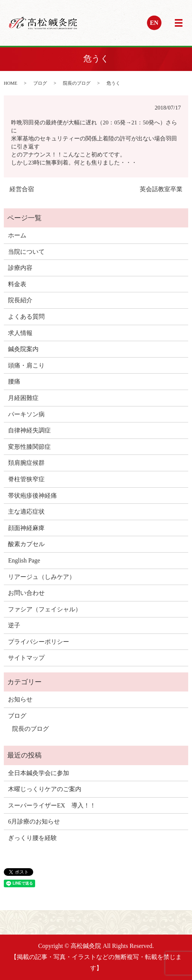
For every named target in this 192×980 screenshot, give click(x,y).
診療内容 (20, 268)
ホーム (17, 235)
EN (154, 23)
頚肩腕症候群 (26, 463)
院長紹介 (20, 300)
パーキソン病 (26, 414)
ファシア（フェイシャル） (45, 609)
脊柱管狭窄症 (26, 479)
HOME (10, 83)
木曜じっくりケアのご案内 (45, 789)
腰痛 (14, 381)
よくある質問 (26, 317)
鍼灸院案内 (23, 349)
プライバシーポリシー (39, 642)
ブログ (40, 83)
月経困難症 (23, 398)
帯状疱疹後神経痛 (32, 496)
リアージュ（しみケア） (42, 577)
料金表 (17, 284)
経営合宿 (22, 189)
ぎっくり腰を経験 (32, 838)
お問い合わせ (26, 593)
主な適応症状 (26, 512)
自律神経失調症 (29, 430)
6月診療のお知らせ (34, 821)
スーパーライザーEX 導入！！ (52, 805)
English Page (24, 560)
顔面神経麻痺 (26, 528)
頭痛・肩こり (26, 365)
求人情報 (20, 333)
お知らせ (20, 699)
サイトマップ (26, 658)
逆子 (14, 625)
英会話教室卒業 (161, 189)
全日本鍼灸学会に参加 (39, 773)
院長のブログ (77, 83)
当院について (26, 252)
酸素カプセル (26, 544)
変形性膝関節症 (29, 447)
